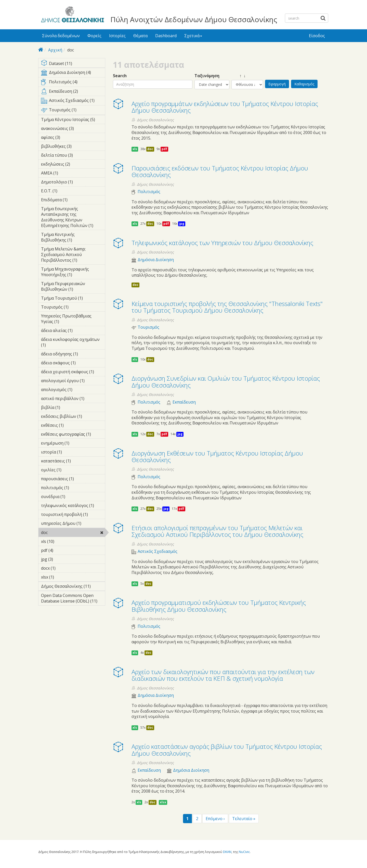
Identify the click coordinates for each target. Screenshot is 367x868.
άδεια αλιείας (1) (73, 331)
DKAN (227, 852)
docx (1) (63, 568)
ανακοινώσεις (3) (73, 129)
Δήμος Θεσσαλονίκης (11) (73, 587)
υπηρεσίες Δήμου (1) (73, 524)
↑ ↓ (239, 76)
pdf (164, 149)
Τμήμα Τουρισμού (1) (73, 299)
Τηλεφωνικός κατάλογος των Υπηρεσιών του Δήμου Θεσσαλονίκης (222, 243)
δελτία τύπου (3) (73, 156)
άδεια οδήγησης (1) (73, 355)
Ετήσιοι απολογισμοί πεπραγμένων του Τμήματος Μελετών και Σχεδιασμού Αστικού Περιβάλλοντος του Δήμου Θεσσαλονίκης (217, 531)
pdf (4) (61, 550)
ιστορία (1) (70, 452)
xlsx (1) (62, 577)
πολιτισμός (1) (73, 488)
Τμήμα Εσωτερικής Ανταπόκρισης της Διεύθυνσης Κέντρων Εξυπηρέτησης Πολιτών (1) (73, 218)
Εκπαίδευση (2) (73, 92)
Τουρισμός (148, 327)
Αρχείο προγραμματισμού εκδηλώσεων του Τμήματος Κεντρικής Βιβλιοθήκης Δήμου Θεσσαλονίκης (219, 606)
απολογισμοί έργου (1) (73, 381)
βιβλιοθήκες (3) (73, 147)
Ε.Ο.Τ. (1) (65, 191)
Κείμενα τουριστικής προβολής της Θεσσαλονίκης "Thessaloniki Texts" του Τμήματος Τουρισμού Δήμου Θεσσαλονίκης (227, 307)
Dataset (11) (73, 64)
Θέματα (140, 36)
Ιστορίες (117, 36)
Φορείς (94, 36)
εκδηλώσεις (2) (73, 165)
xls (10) (61, 541)
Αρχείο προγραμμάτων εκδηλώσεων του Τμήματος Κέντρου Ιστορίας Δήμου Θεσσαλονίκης (225, 107)
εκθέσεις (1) (72, 425)
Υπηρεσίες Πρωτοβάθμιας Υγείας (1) (73, 319)
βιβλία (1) (68, 407)
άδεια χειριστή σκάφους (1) (73, 372)
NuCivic (244, 852)
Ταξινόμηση (207, 76)
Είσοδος (317, 36)
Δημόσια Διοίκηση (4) (73, 73)
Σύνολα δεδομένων (61, 36)
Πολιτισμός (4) (73, 83)
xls (135, 149)
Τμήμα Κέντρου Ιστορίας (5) (73, 120)
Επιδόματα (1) (73, 201)
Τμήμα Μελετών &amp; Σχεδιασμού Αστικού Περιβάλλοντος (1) (73, 255)
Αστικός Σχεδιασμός (158, 551)
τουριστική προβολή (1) (73, 515)
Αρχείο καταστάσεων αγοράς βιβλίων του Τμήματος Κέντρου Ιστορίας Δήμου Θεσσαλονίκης (227, 750)
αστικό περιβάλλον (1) (73, 399)
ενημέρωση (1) (73, 444)
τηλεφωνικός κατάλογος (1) (73, 506)
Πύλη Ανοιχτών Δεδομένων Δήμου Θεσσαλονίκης (194, 19)
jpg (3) (61, 559)
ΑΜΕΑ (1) (66, 173)
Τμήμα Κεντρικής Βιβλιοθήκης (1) (73, 238)
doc (61, 532)
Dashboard (166, 36)
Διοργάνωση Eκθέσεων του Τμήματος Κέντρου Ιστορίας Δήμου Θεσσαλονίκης (217, 456)
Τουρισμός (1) (73, 111)
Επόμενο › (215, 819)
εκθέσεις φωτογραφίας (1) (73, 435)
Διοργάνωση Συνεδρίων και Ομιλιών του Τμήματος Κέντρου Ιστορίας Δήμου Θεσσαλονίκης (226, 382)
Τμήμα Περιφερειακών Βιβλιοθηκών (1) (73, 287)
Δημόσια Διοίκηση (156, 260)
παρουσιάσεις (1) (73, 479)
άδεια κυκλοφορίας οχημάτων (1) (73, 343)
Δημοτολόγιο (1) (73, 183)
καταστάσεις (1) (73, 462)
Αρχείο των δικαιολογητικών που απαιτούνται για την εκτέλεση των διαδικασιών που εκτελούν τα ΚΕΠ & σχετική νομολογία (223, 675)
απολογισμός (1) (73, 390)
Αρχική (55, 50)
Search (120, 76)
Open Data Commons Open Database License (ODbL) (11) (73, 599)
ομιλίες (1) (69, 470)
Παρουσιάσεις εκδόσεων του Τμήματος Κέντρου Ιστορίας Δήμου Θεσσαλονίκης (220, 171)
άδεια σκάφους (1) (73, 364)
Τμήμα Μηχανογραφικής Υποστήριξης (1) (73, 273)
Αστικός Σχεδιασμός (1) (73, 101)
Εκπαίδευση (184, 402)
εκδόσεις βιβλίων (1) (73, 417)
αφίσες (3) (68, 137)
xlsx (163, 802)
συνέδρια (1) (73, 497)
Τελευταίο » (244, 819)
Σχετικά (193, 36)
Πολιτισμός (149, 192)
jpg (182, 224)
